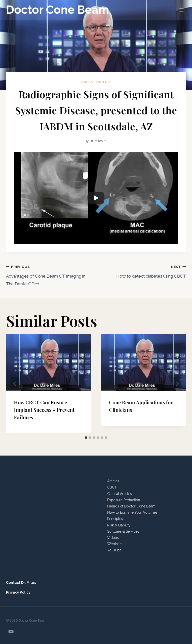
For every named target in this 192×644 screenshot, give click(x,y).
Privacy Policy (18, 592)
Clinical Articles (120, 494)
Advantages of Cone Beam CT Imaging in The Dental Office (49, 274)
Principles (115, 519)
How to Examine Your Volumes (132, 512)
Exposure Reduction (124, 500)
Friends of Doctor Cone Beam (131, 506)
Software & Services (123, 531)
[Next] (177, 384)
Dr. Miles (96, 141)
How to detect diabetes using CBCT (143, 271)
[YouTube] (11, 632)
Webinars (115, 544)
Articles (113, 481)
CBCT (112, 487)
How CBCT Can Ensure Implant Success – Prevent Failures (44, 410)
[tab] (86, 438)
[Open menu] (181, 10)
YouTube (104, 82)
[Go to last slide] (15, 384)
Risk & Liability (119, 525)
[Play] (96, 198)
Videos (87, 82)
